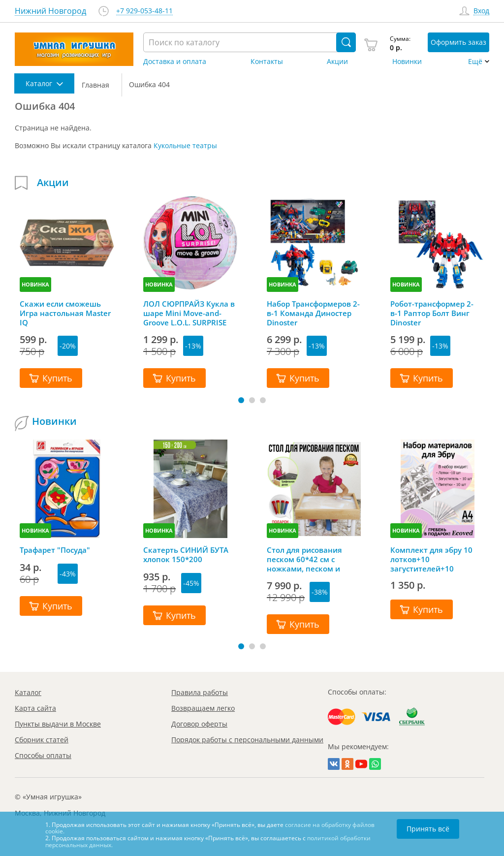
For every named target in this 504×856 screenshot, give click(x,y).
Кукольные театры (185, 145)
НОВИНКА (35, 284)
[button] (241, 400)
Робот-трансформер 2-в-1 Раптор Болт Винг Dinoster (432, 313)
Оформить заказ (458, 42)
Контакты (267, 62)
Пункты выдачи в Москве (58, 724)
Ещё (475, 62)
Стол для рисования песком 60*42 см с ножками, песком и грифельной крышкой (308, 559)
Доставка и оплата (175, 62)
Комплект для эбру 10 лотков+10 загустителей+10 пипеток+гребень (431, 559)
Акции (337, 62)
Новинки (407, 62)
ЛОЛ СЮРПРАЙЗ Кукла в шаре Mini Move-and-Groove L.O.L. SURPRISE (189, 313)
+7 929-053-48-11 (144, 11)
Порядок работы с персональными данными (247, 740)
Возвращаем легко (203, 708)
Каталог (28, 692)
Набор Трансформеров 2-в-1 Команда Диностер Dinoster (313, 313)
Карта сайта (35, 708)
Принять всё (428, 829)
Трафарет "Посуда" (55, 550)
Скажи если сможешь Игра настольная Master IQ (65, 313)
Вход (481, 11)
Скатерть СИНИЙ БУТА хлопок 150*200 (186, 555)
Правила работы (200, 692)
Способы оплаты (43, 755)
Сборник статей (42, 740)
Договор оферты (199, 724)
